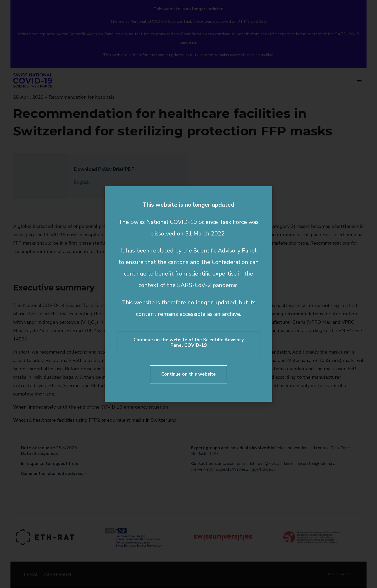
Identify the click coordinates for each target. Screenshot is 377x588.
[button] (265, 194)
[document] (188, 294)
